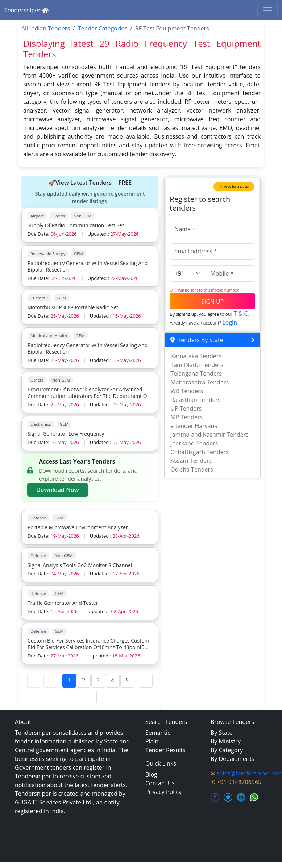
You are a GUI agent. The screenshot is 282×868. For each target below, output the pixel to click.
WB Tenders (187, 391)
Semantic (158, 733)
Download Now (58, 490)
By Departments (233, 759)
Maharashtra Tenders (200, 382)
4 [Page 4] (113, 680)
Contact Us (160, 783)
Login (230, 322)
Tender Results (165, 750)
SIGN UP (212, 302)
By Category (227, 750)
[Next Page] (146, 681)
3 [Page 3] (98, 680)
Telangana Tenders (196, 374)
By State (222, 733)
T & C (240, 314)
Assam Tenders (191, 461)
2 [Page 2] (84, 680)
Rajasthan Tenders (195, 400)
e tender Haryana (194, 426)
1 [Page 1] (69, 680)
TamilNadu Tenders (197, 365)
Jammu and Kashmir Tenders (210, 435)
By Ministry (226, 741)
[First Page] (34, 681)
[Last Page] (90, 697)
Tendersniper (26, 10)
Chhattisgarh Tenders (199, 452)
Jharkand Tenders (194, 443)
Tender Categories (103, 28)
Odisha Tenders (192, 469)
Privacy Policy (163, 792)
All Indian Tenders (46, 28)
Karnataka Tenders (196, 356)
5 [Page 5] (127, 680)
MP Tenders (186, 417)
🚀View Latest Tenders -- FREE (90, 192)
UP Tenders (186, 408)
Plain (152, 741)
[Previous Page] (50, 681)
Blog (151, 774)
